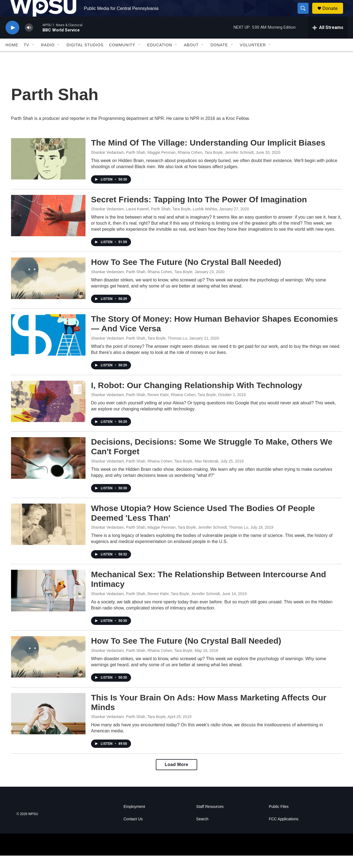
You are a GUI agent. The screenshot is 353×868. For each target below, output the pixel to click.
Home (12, 57)
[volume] (29, 40)
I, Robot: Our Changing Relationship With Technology (197, 398)
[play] (12, 40)
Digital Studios (85, 57)
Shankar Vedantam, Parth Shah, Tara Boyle (128, 729)
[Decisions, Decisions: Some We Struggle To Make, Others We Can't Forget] (48, 470)
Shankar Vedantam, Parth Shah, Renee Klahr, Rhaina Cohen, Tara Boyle (153, 407)
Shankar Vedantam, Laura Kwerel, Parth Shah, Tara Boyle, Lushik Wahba (154, 221)
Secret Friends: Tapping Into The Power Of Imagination (199, 212)
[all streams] (328, 40)
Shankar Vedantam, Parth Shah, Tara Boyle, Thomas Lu (139, 351)
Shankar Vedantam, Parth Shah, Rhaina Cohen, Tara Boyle (142, 284)
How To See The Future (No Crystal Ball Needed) (186, 274)
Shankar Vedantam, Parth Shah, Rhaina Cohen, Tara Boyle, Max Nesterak (155, 474)
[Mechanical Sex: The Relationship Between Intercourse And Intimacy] (48, 603)
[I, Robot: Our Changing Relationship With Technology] (48, 414)
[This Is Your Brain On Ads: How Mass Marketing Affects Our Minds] (48, 726)
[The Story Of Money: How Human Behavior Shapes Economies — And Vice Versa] (48, 347)
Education (160, 57)
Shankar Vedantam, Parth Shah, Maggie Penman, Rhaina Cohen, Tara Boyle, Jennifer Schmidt (172, 165)
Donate (333, 14)
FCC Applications (284, 831)
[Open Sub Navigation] (33, 57)
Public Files (279, 819)
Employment (134, 819)
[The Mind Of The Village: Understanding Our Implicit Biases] (48, 171)
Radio (48, 57)
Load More (176, 777)
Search (202, 831)
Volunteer (253, 57)
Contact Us (133, 831)
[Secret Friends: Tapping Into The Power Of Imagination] (48, 228)
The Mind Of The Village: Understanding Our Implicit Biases (208, 155)
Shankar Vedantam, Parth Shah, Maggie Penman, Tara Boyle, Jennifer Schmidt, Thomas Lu (170, 540)
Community (122, 57)
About (191, 57)
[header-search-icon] (306, 15)
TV (26, 57)
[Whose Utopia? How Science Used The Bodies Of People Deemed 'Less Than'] (48, 537)
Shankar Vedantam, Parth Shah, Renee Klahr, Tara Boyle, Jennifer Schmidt (155, 606)
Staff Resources (210, 819)
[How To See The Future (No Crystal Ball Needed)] (48, 291)
